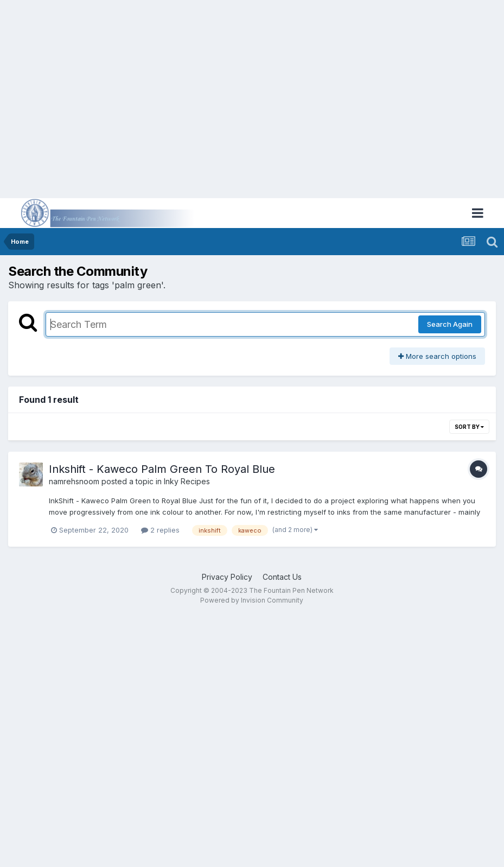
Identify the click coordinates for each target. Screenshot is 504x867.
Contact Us (282, 577)
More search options (437, 356)
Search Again (450, 324)
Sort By (469, 427)
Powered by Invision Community (252, 600)
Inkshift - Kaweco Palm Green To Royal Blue (162, 469)
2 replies (160, 530)
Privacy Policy (227, 577)
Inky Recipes (187, 481)
